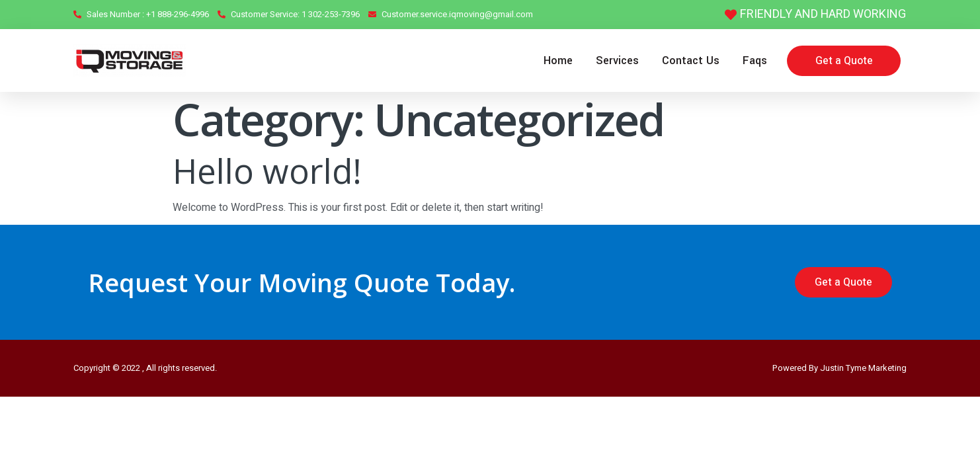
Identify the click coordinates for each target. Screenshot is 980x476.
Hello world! (267, 171)
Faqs (755, 60)
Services (617, 60)
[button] (844, 61)
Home (558, 60)
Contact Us (691, 60)
